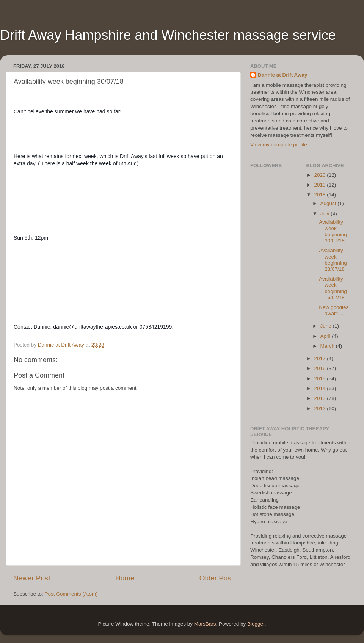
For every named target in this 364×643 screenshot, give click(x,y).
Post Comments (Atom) (71, 594)
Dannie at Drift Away (283, 75)
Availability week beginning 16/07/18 (333, 288)
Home (125, 578)
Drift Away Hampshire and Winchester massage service (168, 35)
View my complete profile (279, 145)
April (326, 336)
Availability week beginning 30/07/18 (333, 231)
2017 (320, 358)
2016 (320, 368)
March (328, 346)
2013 (320, 398)
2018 (320, 195)
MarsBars (205, 624)
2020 (320, 175)
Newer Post (32, 578)
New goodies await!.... (334, 310)
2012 (320, 409)
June (327, 326)
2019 (320, 185)
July (326, 214)
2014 (320, 388)
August (329, 203)
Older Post (216, 578)
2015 (320, 379)
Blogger (256, 624)
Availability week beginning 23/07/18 (333, 260)
